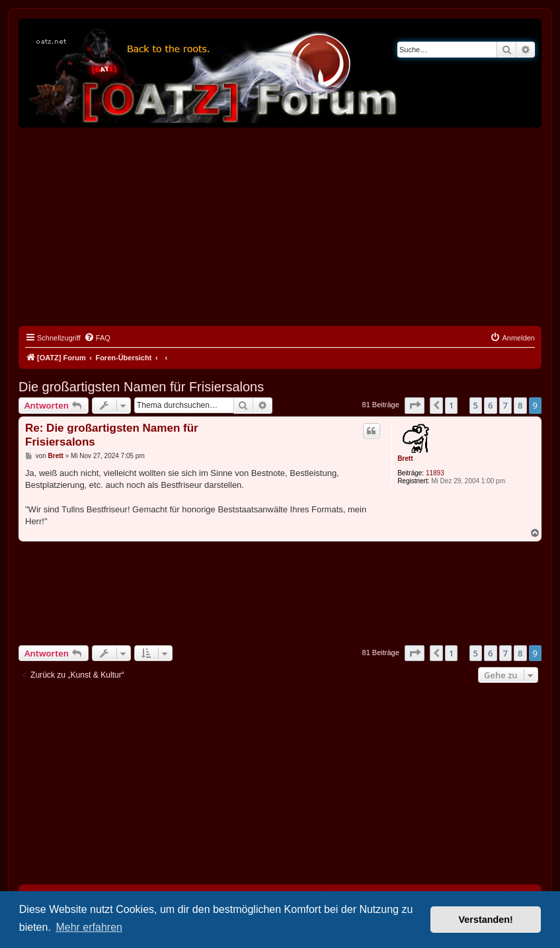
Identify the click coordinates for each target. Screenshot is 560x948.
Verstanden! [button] (486, 920)
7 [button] (505, 405)
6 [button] (490, 405)
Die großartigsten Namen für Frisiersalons (141, 387)
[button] (415, 405)
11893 (435, 473)
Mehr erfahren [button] (89, 927)
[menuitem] (97, 338)
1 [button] (451, 405)
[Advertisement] (280, 227)
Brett (405, 458)
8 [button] (520, 405)
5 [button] (476, 405)
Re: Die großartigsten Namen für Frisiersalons (112, 435)
